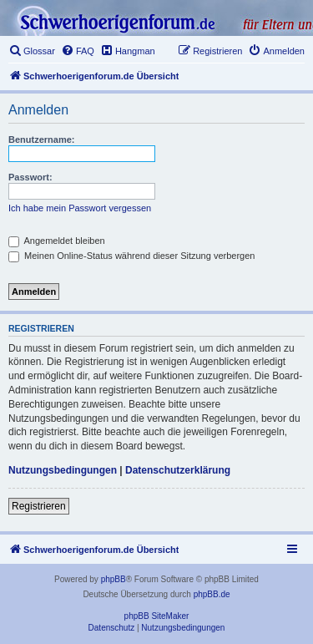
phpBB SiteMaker (157, 616)
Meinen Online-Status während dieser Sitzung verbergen (131, 256)
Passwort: (30, 177)
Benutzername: (41, 139)
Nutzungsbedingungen (63, 470)
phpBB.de (212, 594)
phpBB (114, 579)
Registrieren (39, 506)
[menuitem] (32, 51)
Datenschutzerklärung (178, 470)
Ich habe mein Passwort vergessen (80, 208)
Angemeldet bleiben (57, 241)
